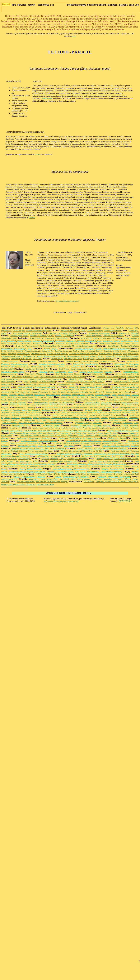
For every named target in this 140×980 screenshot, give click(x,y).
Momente (95, 466)
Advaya (38, 400)
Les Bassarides (55, 402)
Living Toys (134, 331)
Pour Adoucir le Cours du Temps (96, 433)
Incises (28, 359)
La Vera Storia (127, 341)
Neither (101, 382)
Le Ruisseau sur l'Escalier (72, 374)
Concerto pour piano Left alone (39, 331)
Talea (114, 395)
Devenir (119, 374)
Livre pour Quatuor (95, 351)
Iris (19, 428)
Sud (132, 453)
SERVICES (22, 5)
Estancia (123, 384)
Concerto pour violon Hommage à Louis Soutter (120, 402)
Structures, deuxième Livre (19, 354)
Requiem (13, 374)
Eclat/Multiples (106, 354)
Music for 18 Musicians (71, 451)
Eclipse (106, 469)
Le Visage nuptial (47, 351)
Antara (96, 338)
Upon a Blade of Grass (62, 469)
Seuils (22, 371)
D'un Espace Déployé (22, 333)
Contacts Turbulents (10, 479)
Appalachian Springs (34, 369)
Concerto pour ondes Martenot (75, 407)
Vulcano (67, 456)
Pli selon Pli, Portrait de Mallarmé (83, 354)
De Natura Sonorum (29, 441)
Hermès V (52, 464)
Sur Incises (37, 359)
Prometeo (113, 436)
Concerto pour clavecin (21, 389)
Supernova (120, 366)
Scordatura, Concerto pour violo (52, 364)
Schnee (129, 328)
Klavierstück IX (84, 466)
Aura (103, 420)
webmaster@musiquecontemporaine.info (61, 501)
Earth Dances (7, 348)
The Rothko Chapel (88, 382)
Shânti (81, 379)
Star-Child (88, 369)
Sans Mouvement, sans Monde (127, 430)
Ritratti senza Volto (81, 469)
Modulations (40, 395)
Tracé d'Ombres (62, 338)
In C (21, 453)
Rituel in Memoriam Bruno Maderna (51, 356)
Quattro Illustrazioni (104, 459)
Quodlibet (46, 438)
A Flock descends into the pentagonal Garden (27, 471)
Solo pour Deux (79, 395)
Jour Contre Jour (53, 395)
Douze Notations (8, 351)
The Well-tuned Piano (26, 482)
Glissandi (16, 418)
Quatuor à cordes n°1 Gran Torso (75, 412)
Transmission (36, 338)
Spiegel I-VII (79, 364)
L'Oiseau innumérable (17, 443)
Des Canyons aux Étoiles (67, 430)
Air (59, 412)
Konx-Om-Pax (26, 461)
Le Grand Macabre (28, 420)
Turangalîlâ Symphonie (99, 428)
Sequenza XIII (39, 343)
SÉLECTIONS (43, 5)
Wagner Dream (83, 400)
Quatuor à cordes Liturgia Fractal (116, 446)
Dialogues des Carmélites (22, 448)
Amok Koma (105, 456)
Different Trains (88, 451)
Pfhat (36, 461)
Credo (136, 438)
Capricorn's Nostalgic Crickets (14, 451)
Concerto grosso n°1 (98, 461)
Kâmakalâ (73, 379)
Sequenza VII (91, 341)
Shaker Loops (80, 331)
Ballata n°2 (88, 384)
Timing (34, 361)
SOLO (131, 5)
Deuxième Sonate (62, 351)
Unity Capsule (31, 384)
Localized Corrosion (92, 405)
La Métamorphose (106, 415)
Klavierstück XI (46, 466)
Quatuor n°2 (125, 333)
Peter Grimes (57, 359)
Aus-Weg (94, 397)
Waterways (51, 471)
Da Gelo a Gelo (120, 464)
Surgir (103, 374)
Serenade (85, 343)
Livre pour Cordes (131, 354)
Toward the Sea (93, 471)
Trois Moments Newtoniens (119, 453)
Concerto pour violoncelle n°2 (14, 474)
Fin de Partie (37, 412)
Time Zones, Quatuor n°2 (22, 377)
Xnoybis (10, 461)
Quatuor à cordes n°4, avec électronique (59, 400)
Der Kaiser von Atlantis (87, 474)
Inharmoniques (100, 453)
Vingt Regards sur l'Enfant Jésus (74, 428)
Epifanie (28, 341)
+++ (74, 36)
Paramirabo (113, 476)
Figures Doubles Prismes (57, 354)
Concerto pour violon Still (77, 459)
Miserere (45, 389)
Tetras (136, 479)
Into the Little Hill (108, 338)
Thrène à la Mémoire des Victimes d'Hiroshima (82, 443)
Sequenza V (60, 341)
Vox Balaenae (77, 369)
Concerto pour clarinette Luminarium (87, 425)
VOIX (137, 5)
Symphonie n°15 (50, 366)
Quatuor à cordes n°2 (118, 418)
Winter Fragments (61, 433)
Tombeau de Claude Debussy (70, 438)
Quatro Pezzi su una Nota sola (126, 459)
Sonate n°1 (74, 387)
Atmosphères (26, 418)
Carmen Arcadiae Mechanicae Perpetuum (74, 346)
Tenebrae (14, 405)
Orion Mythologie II (122, 382)
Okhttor (128, 343)
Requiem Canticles (34, 469)
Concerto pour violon (19, 336)
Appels (56, 415)
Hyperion (117, 423)
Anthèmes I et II (18, 359)
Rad (66, 446)
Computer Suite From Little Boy (70, 453)
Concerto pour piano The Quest (40, 451)
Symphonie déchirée (66, 384)
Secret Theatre (114, 346)
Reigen (54, 348)
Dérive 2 (6, 359)
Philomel (135, 333)
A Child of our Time (44, 474)
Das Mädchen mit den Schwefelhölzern (27, 415)
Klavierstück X (107, 466)
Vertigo (120, 343)
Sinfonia (81, 341)
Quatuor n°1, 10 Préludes (114, 328)
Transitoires (66, 395)
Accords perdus (124, 395)
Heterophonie (125, 407)
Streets (57, 425)
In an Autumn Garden (65, 471)
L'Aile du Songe (24, 459)
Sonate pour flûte (41, 448)
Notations (85, 356)
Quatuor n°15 (64, 366)
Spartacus (98, 410)
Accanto (93, 412)
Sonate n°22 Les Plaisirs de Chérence (110, 389)
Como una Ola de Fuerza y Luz (53, 436)
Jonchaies (118, 479)
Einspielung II (35, 438)
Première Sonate (31, 351)
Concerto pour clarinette (113, 336)
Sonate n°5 (41, 476)
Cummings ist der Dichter (12, 356)
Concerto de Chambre (10, 420)
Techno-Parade (132, 366)
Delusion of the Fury (111, 441)
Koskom (83, 371)
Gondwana (15, 433)
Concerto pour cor (108, 361)
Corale (117, 341)
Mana (102, 343)
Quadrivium (128, 423)
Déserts (58, 476)
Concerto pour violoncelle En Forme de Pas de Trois (117, 482)
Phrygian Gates (67, 331)
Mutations (88, 453)
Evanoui (118, 415)
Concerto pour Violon (113, 331)
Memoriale (111, 356)
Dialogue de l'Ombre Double (127, 356)
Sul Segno (125, 425)
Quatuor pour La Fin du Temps (46, 428)
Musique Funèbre (10, 423)
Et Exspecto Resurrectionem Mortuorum (40, 430)
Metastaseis (34, 479)
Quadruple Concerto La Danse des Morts (49, 392)
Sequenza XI (27, 343)
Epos (26, 382)
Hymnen (127, 466)
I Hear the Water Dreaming (112, 471)
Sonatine (20, 351)
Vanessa (59, 336)
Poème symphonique (42, 418)
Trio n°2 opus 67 (121, 364)
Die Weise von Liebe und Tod (126, 474)
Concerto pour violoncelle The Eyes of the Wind (27, 464)
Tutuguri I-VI (127, 451)
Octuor (102, 397)
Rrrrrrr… (63, 410)
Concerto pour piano (10, 361)
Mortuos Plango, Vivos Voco (127, 397)
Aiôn (3, 461)
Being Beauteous (41, 402)
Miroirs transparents (10, 371)
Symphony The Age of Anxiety (68, 343)
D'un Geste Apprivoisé (47, 361)
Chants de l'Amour (103, 395)
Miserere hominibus (58, 405)
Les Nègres (93, 415)
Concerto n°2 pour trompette (100, 407)
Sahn (108, 343)
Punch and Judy (32, 346)
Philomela (40, 374)
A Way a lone (80, 471)
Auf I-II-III (73, 333)
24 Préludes (88, 438)
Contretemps (104, 333)
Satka (114, 343)
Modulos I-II (113, 438)
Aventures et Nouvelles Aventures (65, 418)
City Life (99, 451)
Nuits (74, 479)
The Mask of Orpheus (130, 346)
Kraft (98, 420)
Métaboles (101, 377)
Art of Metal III (57, 456)
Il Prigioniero (61, 371)
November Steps (117, 469)
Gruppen (57, 466)
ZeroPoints (108, 379)
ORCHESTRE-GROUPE (76, 5)
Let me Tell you (19, 331)
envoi (38, 154)
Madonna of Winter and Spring (21, 400)
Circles (20, 341)
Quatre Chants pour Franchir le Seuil (38, 397)
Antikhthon (108, 479)
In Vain (72, 397)
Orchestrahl (37, 333)
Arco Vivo (108, 371)
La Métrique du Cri (130, 405)
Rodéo (46, 369)
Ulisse (70, 371)
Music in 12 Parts (25, 387)
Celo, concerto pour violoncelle (53, 377)
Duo (17, 461)
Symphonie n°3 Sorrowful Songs (125, 387)
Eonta (43, 479)
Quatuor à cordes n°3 (104, 359)
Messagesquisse (74, 356)
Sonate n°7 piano (106, 474)
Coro (99, 341)
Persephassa (97, 479)
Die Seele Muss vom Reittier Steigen (34, 405)
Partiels (21, 395)
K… (28, 425)
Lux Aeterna (94, 418)
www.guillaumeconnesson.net (68, 301)
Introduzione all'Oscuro (77, 464)
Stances (31, 407)
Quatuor (46, 459)
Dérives (4, 395)
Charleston (50, 338)
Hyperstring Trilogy (83, 423)
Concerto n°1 (24, 366)
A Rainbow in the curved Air (36, 453)
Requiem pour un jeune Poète (13, 484)
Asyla (4, 333)
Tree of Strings (20, 348)
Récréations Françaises (27, 446)
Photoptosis (31, 484)
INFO (14, 5)
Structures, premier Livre (114, 351)
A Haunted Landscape (119, 369)
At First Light (86, 338)
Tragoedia (20, 346)
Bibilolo (111, 430)
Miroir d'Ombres (8, 382)
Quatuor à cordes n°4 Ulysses (118, 392)
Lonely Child (125, 476)
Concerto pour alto (115, 461)
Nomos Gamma (84, 479)
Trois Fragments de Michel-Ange (117, 348)
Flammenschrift (8, 369)
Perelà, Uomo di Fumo (76, 377)
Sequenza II (37, 341)
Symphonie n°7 (68, 402)
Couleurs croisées (85, 448)
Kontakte (66, 466)
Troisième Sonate (38, 354)
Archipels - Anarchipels (85, 348)
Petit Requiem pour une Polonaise (74, 389)
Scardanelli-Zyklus (92, 402)
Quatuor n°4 (6, 331)
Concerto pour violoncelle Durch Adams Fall (86, 392)
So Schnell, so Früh (131, 374)
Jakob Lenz (115, 451)
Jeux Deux (97, 423)
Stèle (28, 412)
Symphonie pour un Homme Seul (64, 461)
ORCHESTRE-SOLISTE (97, 5)
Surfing (47, 348)
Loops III (78, 405)
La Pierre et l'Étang (47, 382)
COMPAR (31, 5)
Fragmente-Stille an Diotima (96, 436)
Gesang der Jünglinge (29, 466)
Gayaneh (89, 410)
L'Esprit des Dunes (45, 433)
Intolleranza (34, 436)
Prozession (87, 446)
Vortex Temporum (14, 397)
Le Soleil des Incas (131, 371)
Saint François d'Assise (88, 430)
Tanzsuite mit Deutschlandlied (109, 412)
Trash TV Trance (118, 456)
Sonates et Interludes (130, 359)
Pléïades (128, 479)
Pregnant (5, 407)
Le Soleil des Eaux (78, 351)
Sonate (132, 415)
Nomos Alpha (53, 479)
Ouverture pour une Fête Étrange (73, 415)
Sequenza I (12, 341)
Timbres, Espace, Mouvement (50, 379)
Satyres (97, 438)
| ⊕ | (52, 5)
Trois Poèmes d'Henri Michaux (31, 423)
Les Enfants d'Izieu (95, 371)
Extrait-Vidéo (47, 98)
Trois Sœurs (97, 379)
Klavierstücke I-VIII (11, 466)
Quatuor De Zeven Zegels (91, 387)
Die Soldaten (89, 482)
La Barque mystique (28, 433)
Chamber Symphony (95, 331)
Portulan (114, 433)
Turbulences (48, 425)
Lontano (104, 418)
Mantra (135, 466)
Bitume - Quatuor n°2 (47, 446)
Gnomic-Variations (101, 369)
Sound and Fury (18, 425)
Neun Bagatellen (92, 364)
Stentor (13, 428)
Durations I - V (73, 382)
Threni (22, 469)
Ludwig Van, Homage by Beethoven (36, 410)
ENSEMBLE (113, 5)
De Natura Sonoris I (122, 443)
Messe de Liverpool (18, 402)
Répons (94, 356)
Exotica (55, 410)
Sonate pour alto (78, 366)
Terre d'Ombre (76, 433)
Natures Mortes (83, 397)
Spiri (58, 374)
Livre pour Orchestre (54, 423)
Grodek (99, 348)
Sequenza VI (71, 341)
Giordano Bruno (100, 384)
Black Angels (64, 369)
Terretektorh (65, 479)
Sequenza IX (108, 341)
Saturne (96, 374)
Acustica (17, 410)
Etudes (45, 420)
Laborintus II (49, 341)
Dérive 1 (101, 356)
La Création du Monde (48, 441)
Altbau (72, 446)
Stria (100, 366)
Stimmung (118, 466)
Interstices (106, 405)
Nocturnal (85, 476)
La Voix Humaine (58, 448)
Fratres (4, 441)
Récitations (94, 333)
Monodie (64, 397)
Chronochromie (17, 430)
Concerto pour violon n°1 (45, 387)
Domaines (118, 354)
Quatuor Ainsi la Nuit (28, 379)
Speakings (94, 400)
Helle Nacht (30, 374)
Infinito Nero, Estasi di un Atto (100, 464)
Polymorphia (108, 443)
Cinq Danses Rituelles (52, 407)
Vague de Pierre (34, 443)
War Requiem (89, 359)
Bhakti (4, 400)
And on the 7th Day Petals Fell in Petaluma (84, 441)
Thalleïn (5, 482)
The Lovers (68, 336)
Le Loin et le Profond (59, 333)
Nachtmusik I (22, 438)
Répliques (134, 425)
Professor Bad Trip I (91, 456)
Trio (30, 348)
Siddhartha (102, 476)
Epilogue (90, 395)
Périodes (13, 395)
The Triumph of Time (48, 346)
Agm (94, 346)
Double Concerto (73, 361)
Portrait (32, 218)
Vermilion (54, 459)
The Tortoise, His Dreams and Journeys (52, 482)
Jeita (15, 338)
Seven (116, 379)
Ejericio (123, 438)
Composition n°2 (29, 476)
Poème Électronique (71, 476)
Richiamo (34, 382)
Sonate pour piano (94, 336)
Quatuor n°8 (37, 366)
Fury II (62, 459)
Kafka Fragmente (18, 412)
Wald (136, 328)
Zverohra (107, 425)
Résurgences (133, 379)
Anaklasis (58, 443)
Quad (36, 377)
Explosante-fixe (29, 356)
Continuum (134, 418)
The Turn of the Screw (73, 359)
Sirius (4, 469)
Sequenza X (15, 343)
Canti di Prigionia (46, 371)
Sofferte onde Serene (75, 436)
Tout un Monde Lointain (116, 377)
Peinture (5, 374)
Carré (74, 466)
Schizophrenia (43, 456)
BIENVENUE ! (125, 501)
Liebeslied (24, 436)
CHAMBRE (123, 5)
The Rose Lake (60, 474)
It (43, 338)
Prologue (29, 395)
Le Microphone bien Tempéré (119, 400)
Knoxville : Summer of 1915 (42, 336)
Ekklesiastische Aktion (45, 484)
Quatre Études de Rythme (120, 428)
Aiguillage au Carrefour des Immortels (110, 448)
